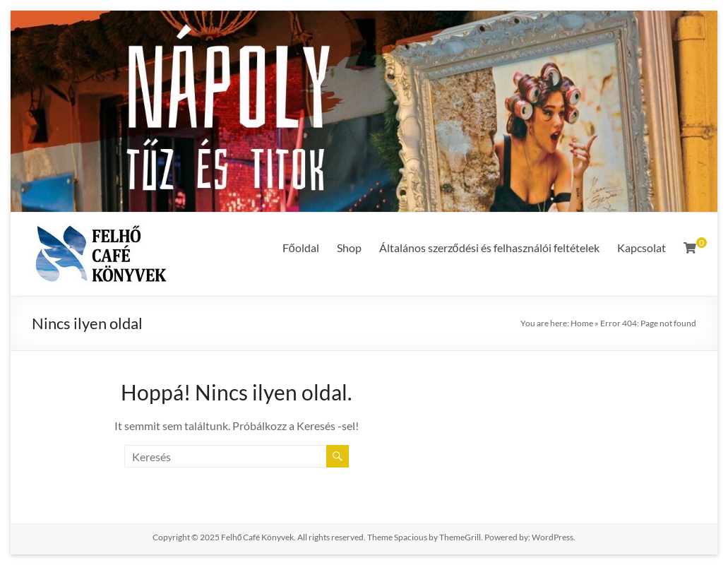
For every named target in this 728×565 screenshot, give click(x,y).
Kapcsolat (642, 248)
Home (582, 323)
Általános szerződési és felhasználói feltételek (489, 248)
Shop (349, 248)
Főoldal (301, 248)
